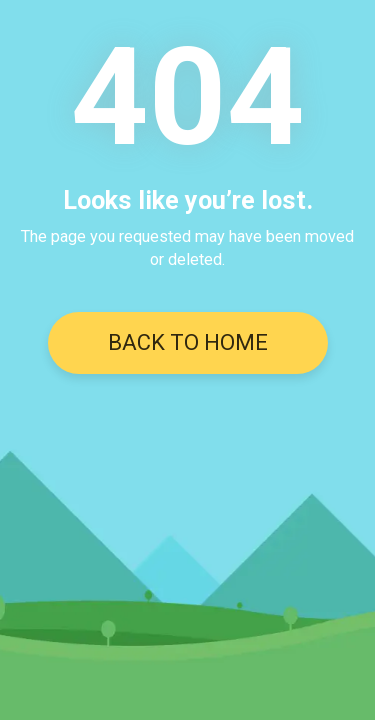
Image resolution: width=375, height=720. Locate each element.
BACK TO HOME (188, 342)
